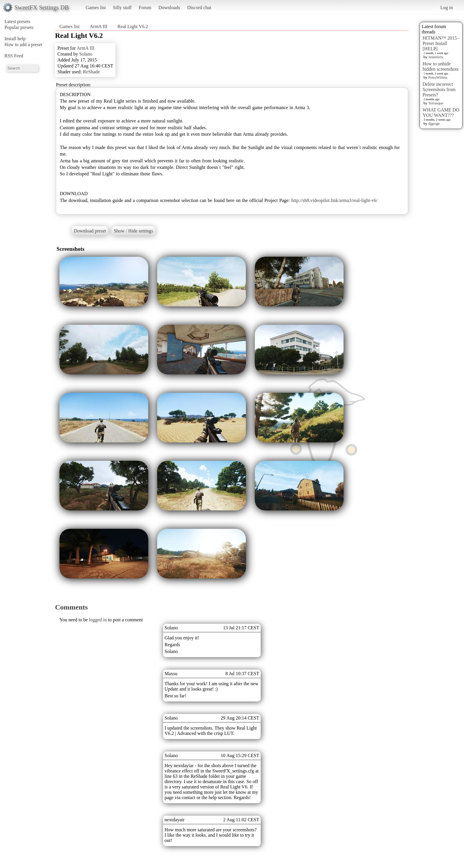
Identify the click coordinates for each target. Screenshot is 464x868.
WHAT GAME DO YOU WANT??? (441, 113)
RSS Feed (14, 56)
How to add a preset (23, 45)
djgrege (434, 123)
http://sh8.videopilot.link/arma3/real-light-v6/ (334, 200)
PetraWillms (438, 77)
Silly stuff (122, 8)
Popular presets (19, 27)
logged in (98, 620)
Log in (447, 8)
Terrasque (436, 103)
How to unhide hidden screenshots (440, 66)
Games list (96, 8)
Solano (86, 54)
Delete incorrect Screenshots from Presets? (439, 89)
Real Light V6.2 (133, 26)
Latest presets (17, 21)
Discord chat (199, 8)
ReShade (91, 72)
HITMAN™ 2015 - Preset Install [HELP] (441, 43)
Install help (15, 39)
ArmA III (99, 26)
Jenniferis (436, 57)
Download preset (90, 231)
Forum (145, 8)
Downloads (169, 8)
